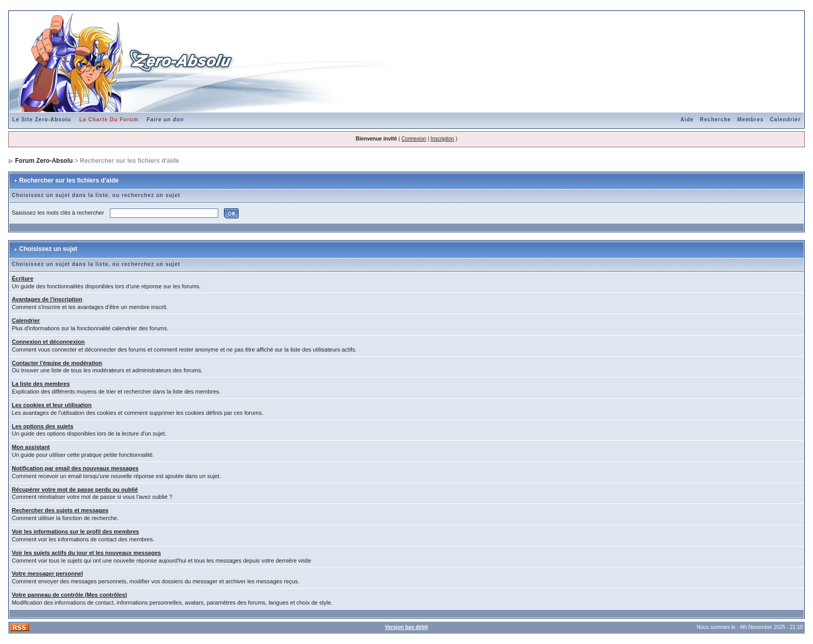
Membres (751, 120)
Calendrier (785, 120)
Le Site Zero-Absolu (42, 120)
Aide (687, 120)
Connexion (414, 139)
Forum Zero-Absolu (44, 161)
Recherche (716, 120)
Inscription (442, 139)
